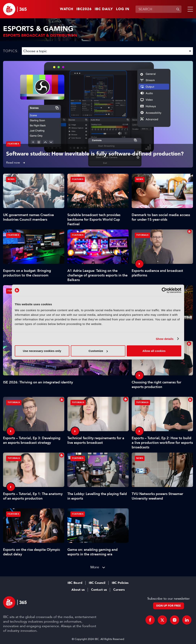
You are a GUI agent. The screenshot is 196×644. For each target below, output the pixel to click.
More (95, 567)
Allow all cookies (154, 351)
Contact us (99, 590)
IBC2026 (84, 9)
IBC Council (97, 583)
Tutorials (142, 235)
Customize (98, 351)
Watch (67, 9)
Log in (123, 9)
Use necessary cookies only (42, 351)
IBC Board (75, 583)
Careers (119, 590)
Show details (165, 339)
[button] (189, 9)
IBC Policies (120, 583)
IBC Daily (104, 9)
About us (78, 590)
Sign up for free (169, 606)
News (11, 179)
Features (13, 144)
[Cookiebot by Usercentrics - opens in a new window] (165, 290)
